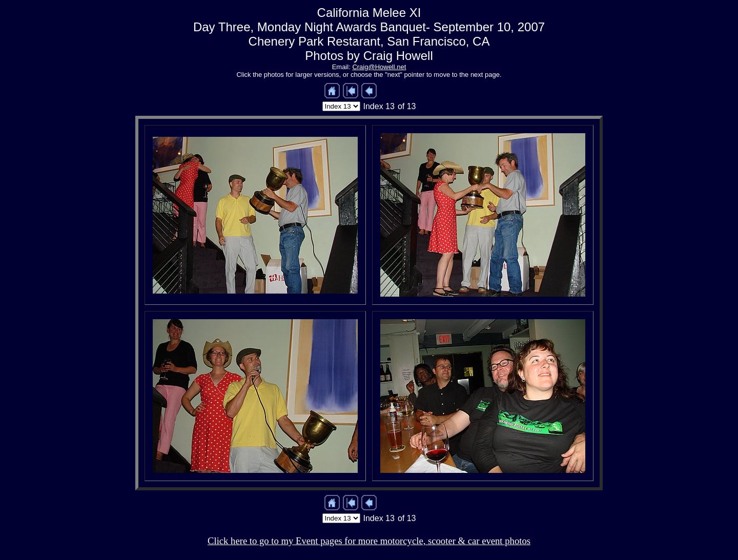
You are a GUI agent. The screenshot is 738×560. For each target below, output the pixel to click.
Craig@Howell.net (379, 67)
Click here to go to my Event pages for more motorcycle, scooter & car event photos (369, 541)
